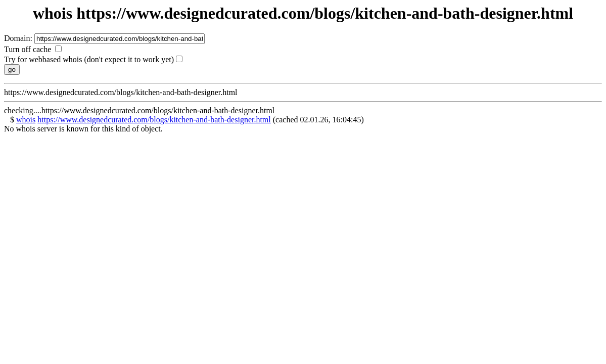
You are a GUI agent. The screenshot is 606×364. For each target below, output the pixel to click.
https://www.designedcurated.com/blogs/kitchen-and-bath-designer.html (154, 120)
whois (26, 120)
